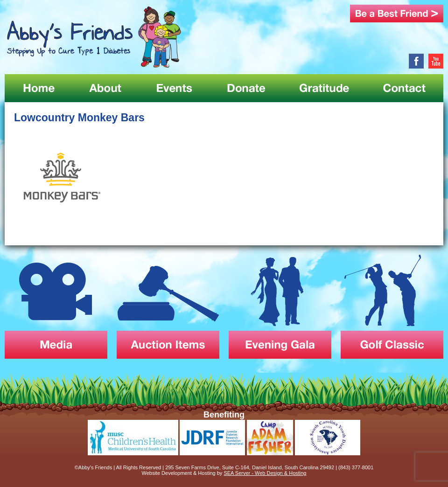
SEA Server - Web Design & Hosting (265, 473)
